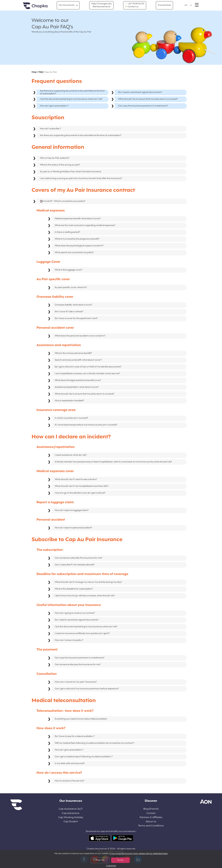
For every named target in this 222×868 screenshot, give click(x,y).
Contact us (132, 7)
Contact (151, 813)
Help (34, 72)
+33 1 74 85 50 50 (135, 4)
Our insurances (67, 5)
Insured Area (164, 5)
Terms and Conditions (151, 826)
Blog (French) (151, 809)
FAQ (41, 72)
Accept (120, 860)
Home (35, 6)
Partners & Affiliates (151, 818)
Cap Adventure (71, 813)
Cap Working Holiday (71, 818)
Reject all (100, 860)
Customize (111, 866)
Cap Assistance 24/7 (71, 809)
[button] (188, 5)
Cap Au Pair (51, 72)
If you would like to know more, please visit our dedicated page (139, 854)
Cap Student (71, 822)
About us (151, 822)
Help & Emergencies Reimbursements (101, 5)
